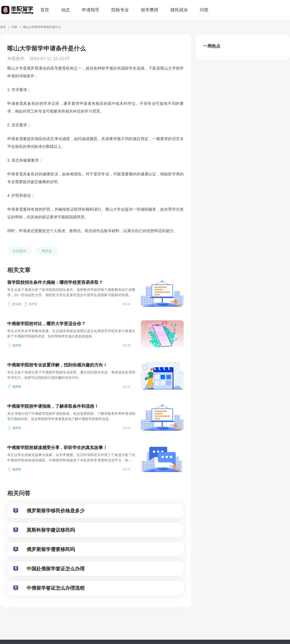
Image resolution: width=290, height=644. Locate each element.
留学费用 (150, 10)
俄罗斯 (47, 251)
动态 (65, 10)
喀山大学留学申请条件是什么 (42, 27)
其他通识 (19, 251)
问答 (204, 10)
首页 (45, 10)
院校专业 (120, 10)
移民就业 (179, 10)
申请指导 (91, 10)
